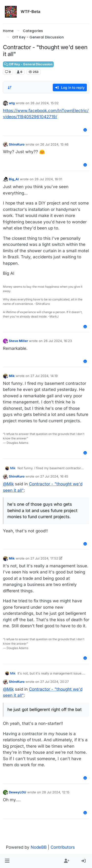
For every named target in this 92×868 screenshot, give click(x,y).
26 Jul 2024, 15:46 (54, 144)
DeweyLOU (18, 792)
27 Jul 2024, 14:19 (44, 376)
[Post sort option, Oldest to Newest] (10, 88)
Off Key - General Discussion (28, 64)
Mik (12, 376)
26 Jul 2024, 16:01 (48, 179)
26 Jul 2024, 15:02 (45, 103)
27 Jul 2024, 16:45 (54, 476)
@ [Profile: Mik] (8, 484)
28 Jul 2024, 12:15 (56, 792)
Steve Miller (18, 341)
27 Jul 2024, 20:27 (54, 682)
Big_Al (14, 179)
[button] (7, 861)
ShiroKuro (17, 144)
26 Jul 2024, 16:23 (58, 341)
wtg (12, 103)
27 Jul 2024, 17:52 (44, 558)
